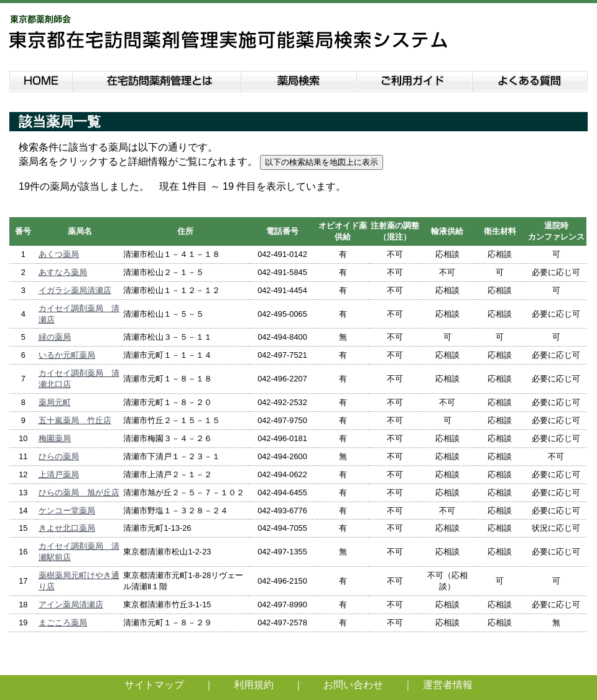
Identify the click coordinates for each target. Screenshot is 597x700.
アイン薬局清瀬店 (71, 604)
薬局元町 (55, 402)
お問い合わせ (353, 685)
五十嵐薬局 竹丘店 (75, 420)
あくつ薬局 (59, 254)
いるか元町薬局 (67, 355)
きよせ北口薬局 (67, 528)
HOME (41, 79)
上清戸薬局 (59, 474)
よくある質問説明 (531, 79)
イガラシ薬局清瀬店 (75, 290)
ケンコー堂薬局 (67, 511)
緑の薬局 (55, 337)
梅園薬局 (55, 438)
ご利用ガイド (415, 79)
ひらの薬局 (59, 456)
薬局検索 (299, 79)
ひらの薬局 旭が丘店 (79, 492)
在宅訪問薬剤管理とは (157, 79)
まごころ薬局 (63, 623)
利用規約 (254, 685)
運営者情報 (448, 685)
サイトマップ (154, 685)
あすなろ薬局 (63, 272)
